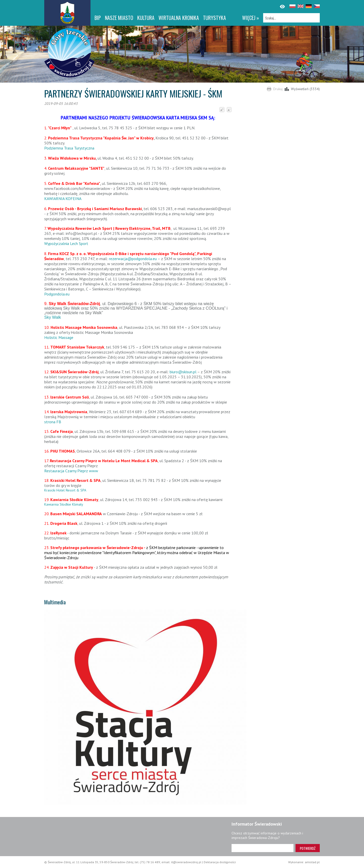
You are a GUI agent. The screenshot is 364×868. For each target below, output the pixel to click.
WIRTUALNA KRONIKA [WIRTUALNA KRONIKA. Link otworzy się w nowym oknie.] (179, 18)
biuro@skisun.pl (183, 372)
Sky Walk (53, 317)
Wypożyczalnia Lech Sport (66, 243)
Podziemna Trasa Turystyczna (69, 148)
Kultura (146, 18)
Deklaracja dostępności (220, 862)
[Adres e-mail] (263, 848)
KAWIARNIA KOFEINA (63, 199)
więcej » (251, 18)
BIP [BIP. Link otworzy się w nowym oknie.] (98, 18)
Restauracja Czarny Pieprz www (71, 471)
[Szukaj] (291, 18)
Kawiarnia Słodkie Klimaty (64, 504)
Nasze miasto (119, 18)
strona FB (53, 422)
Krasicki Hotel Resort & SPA (65, 490)
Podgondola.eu (57, 294)
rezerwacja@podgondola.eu (133, 259)
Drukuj (278, 89)
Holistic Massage (59, 337)
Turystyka (214, 18)
